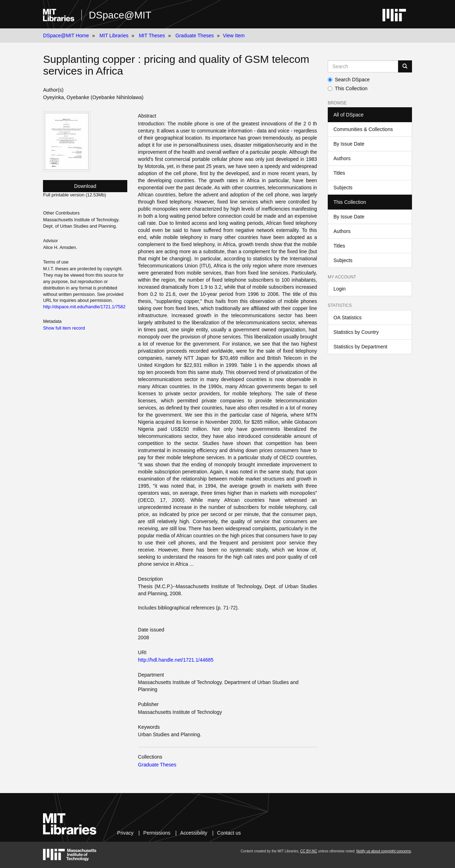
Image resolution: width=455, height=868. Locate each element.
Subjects (343, 188)
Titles (339, 173)
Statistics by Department (360, 347)
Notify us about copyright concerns (384, 851)
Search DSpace (349, 80)
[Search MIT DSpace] (363, 66)
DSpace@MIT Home (66, 36)
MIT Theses (152, 36)
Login (339, 289)
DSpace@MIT (120, 15)
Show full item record (64, 328)
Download (85, 186)
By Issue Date (349, 144)
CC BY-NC (309, 851)
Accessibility (194, 833)
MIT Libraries (114, 36)
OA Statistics (347, 318)
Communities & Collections (363, 129)
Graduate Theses (195, 36)
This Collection (348, 88)
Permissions (157, 833)
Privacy (125, 833)
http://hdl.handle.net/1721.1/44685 (176, 660)
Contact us (229, 833)
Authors (342, 158)
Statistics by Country (356, 332)
